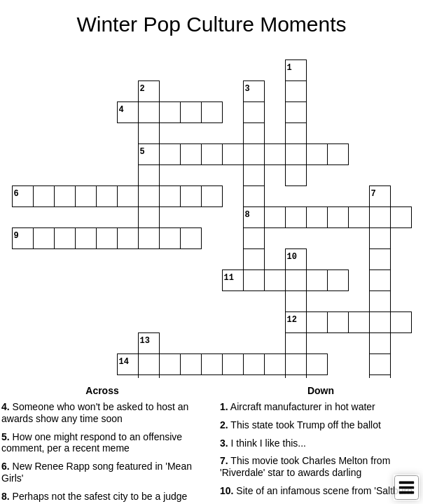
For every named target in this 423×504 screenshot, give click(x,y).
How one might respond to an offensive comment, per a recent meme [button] (92, 443)
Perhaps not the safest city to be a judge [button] (94, 496)
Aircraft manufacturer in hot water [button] (298, 407)
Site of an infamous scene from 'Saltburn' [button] (317, 491)
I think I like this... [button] (263, 443)
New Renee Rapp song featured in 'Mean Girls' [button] (97, 472)
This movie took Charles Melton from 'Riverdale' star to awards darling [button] (305, 467)
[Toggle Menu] (407, 488)
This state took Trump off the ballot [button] (300, 425)
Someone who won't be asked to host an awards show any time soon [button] (95, 413)
